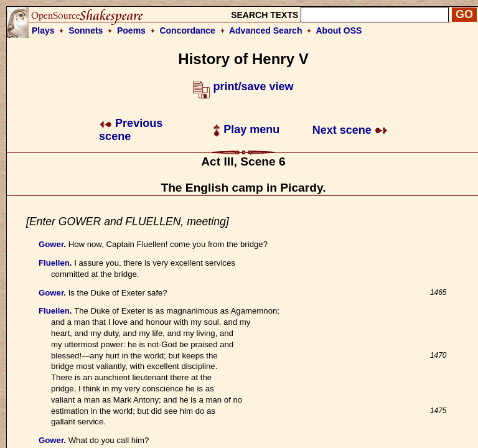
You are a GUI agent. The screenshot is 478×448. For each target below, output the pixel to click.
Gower (51, 244)
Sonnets (86, 30)
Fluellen (54, 263)
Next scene (350, 130)
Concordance (187, 30)
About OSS (339, 30)
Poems (131, 30)
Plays (43, 30)
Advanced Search (266, 30)
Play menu (246, 129)
